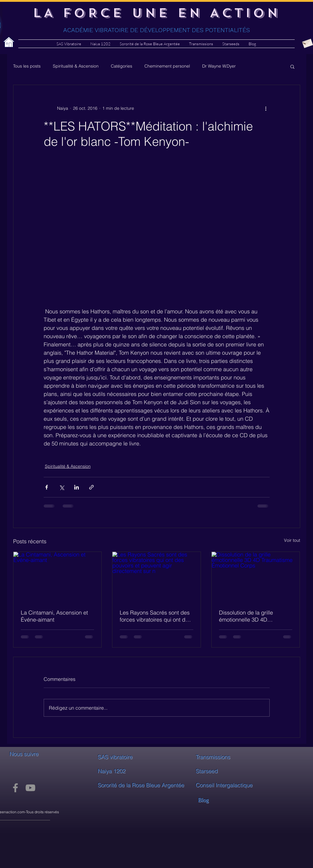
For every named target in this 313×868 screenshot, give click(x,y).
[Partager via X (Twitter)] (62, 487)
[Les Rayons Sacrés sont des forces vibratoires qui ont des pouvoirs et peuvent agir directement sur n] (156, 577)
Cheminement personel (167, 66)
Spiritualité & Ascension (76, 66)
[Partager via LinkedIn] (76, 487)
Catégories (122, 66)
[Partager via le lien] (91, 487)
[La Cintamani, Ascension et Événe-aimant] (58, 577)
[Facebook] (15, 788)
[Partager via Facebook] (47, 487)
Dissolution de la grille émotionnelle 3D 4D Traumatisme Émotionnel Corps (249, 616)
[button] (292, 66)
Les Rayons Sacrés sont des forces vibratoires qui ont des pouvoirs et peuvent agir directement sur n (155, 616)
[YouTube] (30, 788)
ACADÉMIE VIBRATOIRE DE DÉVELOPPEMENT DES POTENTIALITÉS (156, 30)
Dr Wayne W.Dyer (219, 66)
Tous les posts (27, 66)
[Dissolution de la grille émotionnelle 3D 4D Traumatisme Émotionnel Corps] (256, 577)
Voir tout (292, 540)
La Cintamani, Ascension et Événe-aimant (54, 616)
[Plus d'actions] (266, 108)
